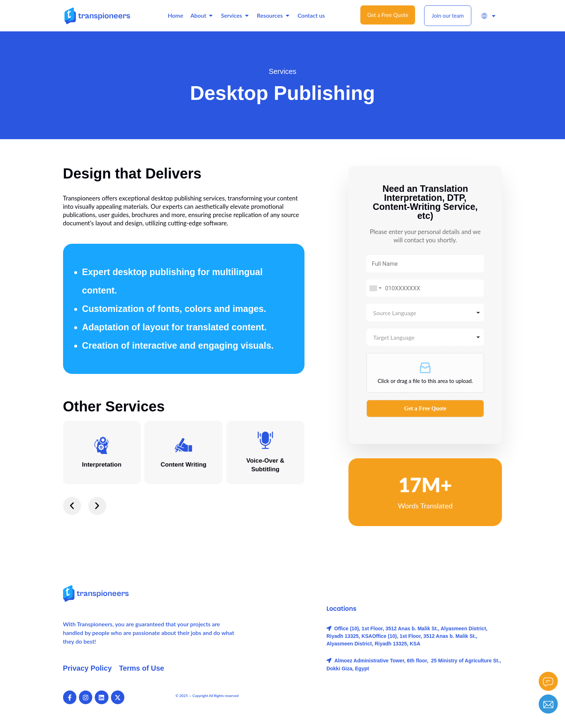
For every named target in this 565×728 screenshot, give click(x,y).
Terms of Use (141, 668)
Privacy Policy (88, 668)
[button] (72, 506)
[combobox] (375, 288)
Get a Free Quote (425, 408)
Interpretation (102, 465)
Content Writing (184, 465)
